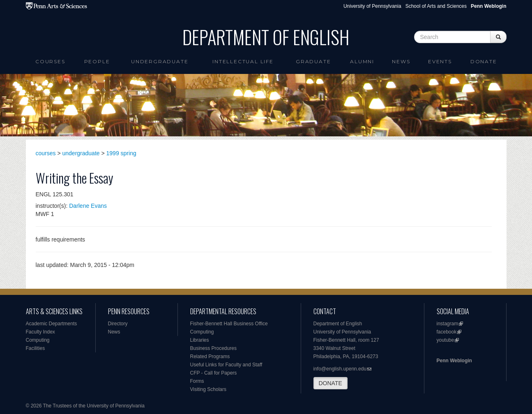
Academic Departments (52, 324)
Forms (197, 381)
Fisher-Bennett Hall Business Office (229, 324)
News (401, 61)
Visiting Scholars (208, 389)
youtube (446, 340)
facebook (447, 332)
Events (440, 61)
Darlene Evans (88, 206)
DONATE (330, 383)
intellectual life (243, 61)
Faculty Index (40, 332)
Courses (50, 61)
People (97, 61)
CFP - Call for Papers (214, 373)
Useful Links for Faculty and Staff (226, 365)
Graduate (313, 61)
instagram (448, 324)
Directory (118, 324)
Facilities (36, 348)
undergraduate (81, 153)
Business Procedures (213, 348)
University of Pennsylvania (372, 6)
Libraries (200, 340)
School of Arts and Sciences (436, 6)
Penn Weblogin (454, 361)
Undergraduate (160, 61)
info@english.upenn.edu (340, 369)
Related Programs (210, 356)
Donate (484, 61)
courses (46, 153)
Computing (38, 340)
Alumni (362, 61)
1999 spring (121, 153)
